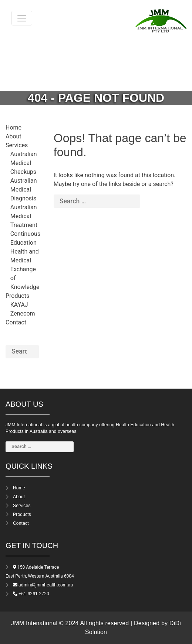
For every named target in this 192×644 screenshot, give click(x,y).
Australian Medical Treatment (24, 216)
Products (17, 296)
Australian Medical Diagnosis (24, 190)
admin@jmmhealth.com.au (46, 585)
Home (14, 128)
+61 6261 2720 (34, 594)
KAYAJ (19, 305)
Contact (16, 322)
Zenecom (23, 314)
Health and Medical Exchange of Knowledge (25, 269)
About (14, 136)
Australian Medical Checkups (24, 163)
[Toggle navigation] (22, 18)
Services (17, 145)
